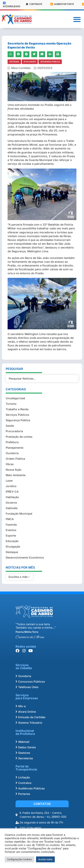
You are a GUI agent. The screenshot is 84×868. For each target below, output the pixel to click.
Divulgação (30, 62)
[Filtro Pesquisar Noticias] (42, 379)
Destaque (14, 62)
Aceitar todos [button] (45, 859)
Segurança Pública (50, 62)
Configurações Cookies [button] (19, 859)
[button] (77, 19)
